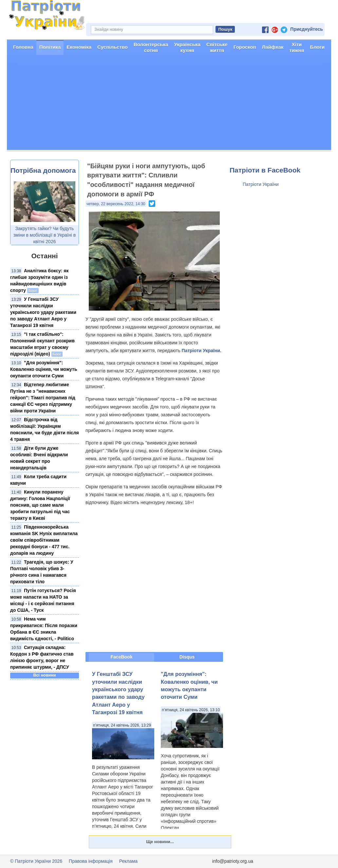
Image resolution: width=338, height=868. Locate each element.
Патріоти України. (202, 351)
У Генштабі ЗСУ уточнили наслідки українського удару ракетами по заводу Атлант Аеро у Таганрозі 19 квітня (43, 312)
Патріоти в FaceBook (265, 170)
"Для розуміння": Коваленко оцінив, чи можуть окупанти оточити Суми (44, 369)
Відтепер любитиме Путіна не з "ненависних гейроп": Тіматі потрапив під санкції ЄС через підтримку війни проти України (43, 398)
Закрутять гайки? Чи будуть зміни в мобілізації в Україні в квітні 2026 (45, 235)
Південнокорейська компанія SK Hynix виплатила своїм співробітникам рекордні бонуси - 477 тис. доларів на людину (44, 540)
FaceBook (122, 657)
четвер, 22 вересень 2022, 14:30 (116, 204)
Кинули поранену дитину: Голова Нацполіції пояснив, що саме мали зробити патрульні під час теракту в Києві (40, 505)
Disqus (187, 657)
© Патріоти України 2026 (36, 861)
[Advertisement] (169, 104)
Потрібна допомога (43, 170)
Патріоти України (261, 184)
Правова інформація (91, 861)
